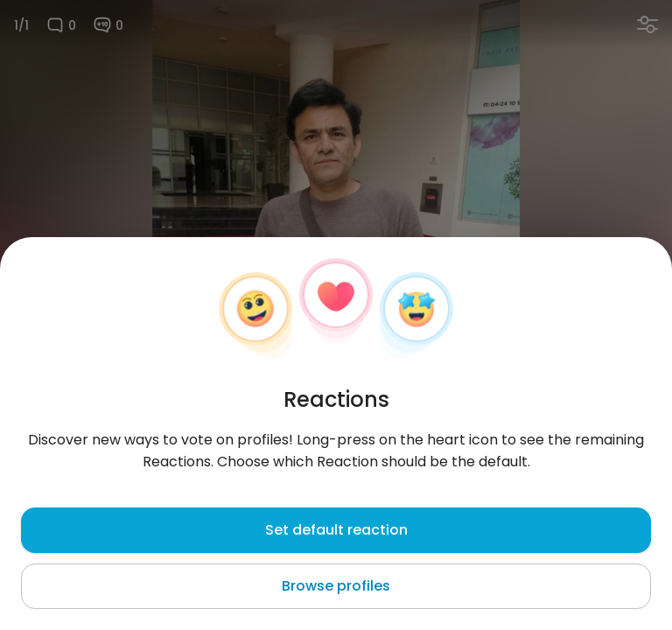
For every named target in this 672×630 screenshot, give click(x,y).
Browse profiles (336, 586)
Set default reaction (336, 530)
